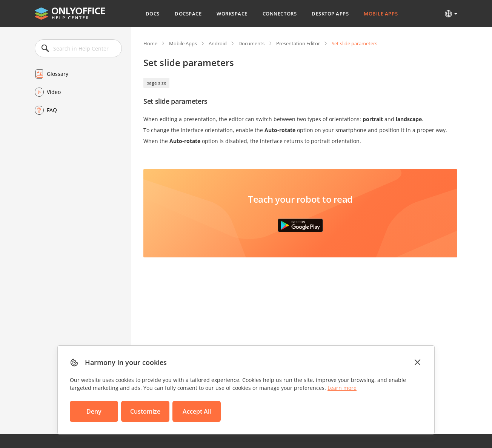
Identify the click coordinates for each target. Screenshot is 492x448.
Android (218, 43)
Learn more (342, 388)
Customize (145, 411)
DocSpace (188, 14)
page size (156, 83)
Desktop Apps (330, 14)
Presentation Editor (298, 43)
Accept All (197, 411)
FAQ (52, 110)
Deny (94, 411)
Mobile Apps (381, 14)
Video (54, 92)
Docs (153, 14)
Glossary (58, 74)
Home (150, 43)
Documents (251, 43)
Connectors (280, 14)
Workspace (232, 14)
